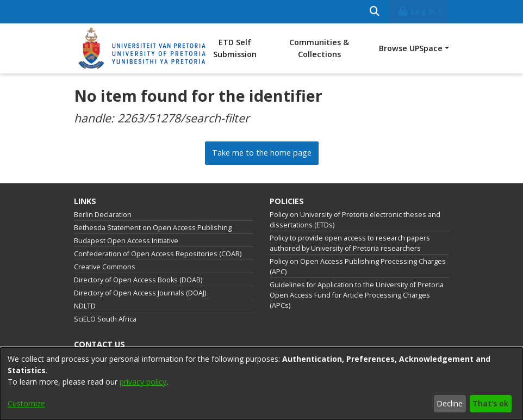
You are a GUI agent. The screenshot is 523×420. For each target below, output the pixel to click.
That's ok (490, 403)
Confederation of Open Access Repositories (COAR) (158, 254)
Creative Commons (105, 267)
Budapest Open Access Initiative (126, 241)
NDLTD (85, 306)
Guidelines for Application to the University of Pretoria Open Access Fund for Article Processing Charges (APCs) (357, 295)
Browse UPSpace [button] (411, 48)
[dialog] (261, 384)
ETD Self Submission (235, 48)
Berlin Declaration (103, 215)
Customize (26, 403)
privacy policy (143, 382)
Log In (416, 11)
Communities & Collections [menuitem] (319, 48)
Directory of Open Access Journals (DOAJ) (140, 293)
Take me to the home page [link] (262, 153)
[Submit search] (374, 12)
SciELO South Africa (105, 319)
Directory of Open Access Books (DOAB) (138, 280)
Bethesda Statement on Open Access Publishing (153, 228)
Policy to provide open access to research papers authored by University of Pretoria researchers (350, 243)
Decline (450, 403)
